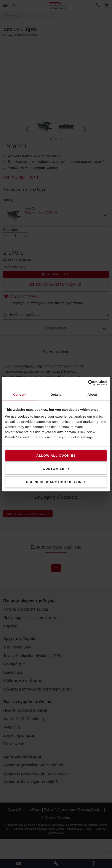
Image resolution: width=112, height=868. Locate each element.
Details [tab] (56, 394)
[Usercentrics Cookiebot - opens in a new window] (88, 383)
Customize (56, 469)
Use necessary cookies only (56, 482)
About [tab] (92, 394)
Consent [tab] (20, 394)
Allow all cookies (56, 455)
